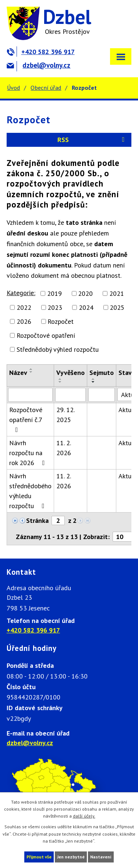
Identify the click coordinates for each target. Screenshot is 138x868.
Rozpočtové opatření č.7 (26, 419)
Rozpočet (61, 321)
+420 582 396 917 (41, 52)
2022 (24, 307)
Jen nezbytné (71, 857)
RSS (92, 140)
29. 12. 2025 (65, 415)
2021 (117, 293)
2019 (54, 293)
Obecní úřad (46, 88)
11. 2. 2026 (64, 448)
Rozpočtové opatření (46, 335)
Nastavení (101, 857)
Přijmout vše (39, 857)
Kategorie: (21, 293)
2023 (55, 307)
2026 (24, 321)
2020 (85, 293)
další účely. (84, 816)
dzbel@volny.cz (38, 65)
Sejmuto (102, 373)
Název (18, 373)
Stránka (37, 520)
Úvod (13, 88)
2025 (117, 307)
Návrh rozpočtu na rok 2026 (29, 453)
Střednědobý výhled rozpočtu (58, 349)
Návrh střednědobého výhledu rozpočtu (30, 491)
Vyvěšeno (70, 373)
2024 (86, 307)
